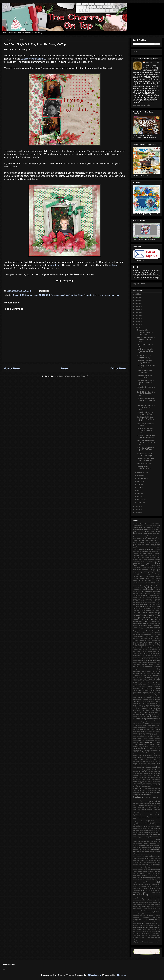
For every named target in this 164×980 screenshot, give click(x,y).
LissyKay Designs (148, 612)
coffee (141, 728)
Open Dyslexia (144, 638)
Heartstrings (148, 593)
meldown (148, 832)
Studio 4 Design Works (147, 668)
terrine (144, 920)
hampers (141, 805)
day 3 (37, 295)
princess (151, 872)
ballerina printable (143, 705)
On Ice (156, 637)
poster (135, 872)
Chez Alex (136, 550)
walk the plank (143, 937)
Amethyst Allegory (149, 535)
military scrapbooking (139, 834)
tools (153, 924)
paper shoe (157, 857)
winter (159, 941)
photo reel (140, 862)
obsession (148, 845)
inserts (143, 821)
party (148, 859)
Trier (154, 683)
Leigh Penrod (137, 610)
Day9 (146, 559)
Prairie (150, 651)
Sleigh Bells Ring (154, 661)
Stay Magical (145, 666)
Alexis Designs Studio (145, 533)
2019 (137, 315)
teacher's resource (155, 916)
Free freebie (141, 584)
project (151, 879)
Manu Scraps (137, 625)
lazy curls (141, 830)
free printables (140, 789)
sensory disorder (149, 899)
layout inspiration (155, 829)
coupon (158, 729)
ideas (141, 819)
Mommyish (142, 631)
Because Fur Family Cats (150, 542)
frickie (155, 798)
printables (145, 875)
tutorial (158, 929)
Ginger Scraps (150, 586)
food (143, 768)
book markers (156, 711)
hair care (136, 805)
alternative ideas (138, 699)
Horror (139, 597)
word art (141, 943)
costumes (153, 729)
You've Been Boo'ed (146, 694)
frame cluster (152, 768)
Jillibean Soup (154, 601)
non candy (142, 845)
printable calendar (138, 873)
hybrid (136, 815)
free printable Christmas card (152, 783)
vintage (154, 935)
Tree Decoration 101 (144, 464)
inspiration (150, 821)
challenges (114, 265)
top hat (158, 924)
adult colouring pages (149, 696)
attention (153, 701)
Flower (135, 584)
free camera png (153, 772)
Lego (144, 608)
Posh (159, 650)
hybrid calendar (144, 815)
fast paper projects (152, 761)
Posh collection (138, 651)
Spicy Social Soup (142, 664)
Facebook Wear (156, 575)
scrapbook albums (140, 892)
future (150, 800)
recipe (153, 883)
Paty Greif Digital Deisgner (145, 644)
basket (140, 707)
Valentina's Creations (146, 687)
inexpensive (148, 819)
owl (145, 849)
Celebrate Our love (143, 548)
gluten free (143, 804)
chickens (152, 722)
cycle (142, 735)
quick (152, 881)
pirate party (136, 866)
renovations (147, 885)
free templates (146, 795)
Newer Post (12, 368)
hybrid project (142, 817)
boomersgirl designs (140, 712)
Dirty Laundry (156, 565)
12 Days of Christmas (144, 524)
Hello (141, 595)
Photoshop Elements (140, 648)
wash (152, 939)
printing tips (136, 879)
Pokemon (154, 650)
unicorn (158, 932)
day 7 (151, 735)
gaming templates (142, 802)
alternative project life (148, 699)
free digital (148, 776)
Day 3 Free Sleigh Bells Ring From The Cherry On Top (145, 419)
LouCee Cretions (146, 616)
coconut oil (136, 728)
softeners (158, 904)
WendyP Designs (143, 692)
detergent (158, 739)
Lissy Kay (154, 610)
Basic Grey (142, 540)
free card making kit (143, 774)
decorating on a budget (154, 737)
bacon (135, 705)
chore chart (141, 724)
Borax (140, 546)
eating (144, 756)
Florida (153, 582)
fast (144, 761)
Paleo (141, 642)
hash (155, 805)
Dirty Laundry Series (139, 567)
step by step (156, 908)
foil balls (135, 768)
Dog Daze (150, 567)
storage (140, 910)
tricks (152, 930)
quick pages (137, 883)
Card (135, 548)
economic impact (152, 756)
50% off (140, 526)
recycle (135, 885)
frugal (159, 798)
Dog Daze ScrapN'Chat (146, 569)
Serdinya (150, 655)
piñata (150, 866)
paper (138, 853)
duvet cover (157, 754)
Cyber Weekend (149, 555)
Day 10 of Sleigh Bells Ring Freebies (144, 371)
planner (149, 868)
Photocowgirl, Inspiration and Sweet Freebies (145, 460)
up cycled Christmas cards (151, 933)
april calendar (143, 701)
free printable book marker (142, 785)
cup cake (143, 733)
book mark (137, 711)
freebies (145, 798)
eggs (139, 757)
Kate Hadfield (157, 603)
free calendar (143, 772)
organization (136, 849)
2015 (137, 327)
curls (139, 735)
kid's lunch (158, 825)
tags (156, 912)
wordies (146, 943)
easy (140, 756)
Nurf (159, 635)
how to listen (144, 813)
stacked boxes (146, 906)
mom (138, 840)
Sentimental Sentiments (140, 655)
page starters (146, 851)
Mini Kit (151, 629)
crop (139, 733)
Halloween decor (138, 593)
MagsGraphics (156, 622)
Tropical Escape (142, 685)
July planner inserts (138, 603)
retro (139, 887)
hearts (148, 807)
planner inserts (156, 868)
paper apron (144, 853)
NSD (152, 633)
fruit (146, 800)
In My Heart (154, 597)
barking (135, 707)
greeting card (150, 804)
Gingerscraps (148, 588)
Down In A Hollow (138, 571)
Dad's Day (136, 557)
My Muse (136, 633)
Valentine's (157, 687)
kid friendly (136, 825)
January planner (145, 599)
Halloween (157, 591)
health (159, 805)
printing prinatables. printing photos (151, 877)
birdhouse (139, 709)
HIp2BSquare (148, 592)
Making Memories (155, 623)
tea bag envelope (153, 914)
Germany (142, 586)
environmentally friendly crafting (142, 759)
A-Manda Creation (145, 527)
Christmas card (147, 552)
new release (157, 842)
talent (159, 912)
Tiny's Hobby (152, 681)
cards (139, 718)
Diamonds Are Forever (145, 561)
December (141, 330)
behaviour (150, 707)
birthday (145, 709)
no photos (136, 845)
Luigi (142, 620)
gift (148, 802)
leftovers (146, 830)
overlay (142, 849)
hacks (156, 804)
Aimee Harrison (156, 529)
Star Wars (138, 666)
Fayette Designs (149, 577)
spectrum (136, 906)
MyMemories (145, 633)
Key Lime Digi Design (141, 604)
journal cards (146, 823)
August (140, 481)
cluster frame (142, 726)
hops (143, 811)
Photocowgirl (156, 646)
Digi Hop (154, 561)
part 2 (144, 859)
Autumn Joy (150, 539)
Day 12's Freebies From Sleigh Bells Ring (145, 357)
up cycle (135, 933)
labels (153, 827)
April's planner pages (139, 539)
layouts (135, 830)
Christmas (151, 550)
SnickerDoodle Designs (140, 663)
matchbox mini (137, 832)
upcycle (139, 935)
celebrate (140, 720)
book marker (146, 711)
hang (152, 805)
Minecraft (144, 629)
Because (141, 542)
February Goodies (150, 579)
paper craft (137, 855)
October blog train (148, 637)
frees (151, 798)
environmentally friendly (154, 757)
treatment (140, 930)
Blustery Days (150, 544)
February (141, 500)
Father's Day (138, 577)
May (139, 490)
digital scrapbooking (152, 742)
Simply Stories (143, 661)
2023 (137, 303)
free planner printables (154, 781)
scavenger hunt (146, 888)
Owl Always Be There (145, 640)
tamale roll (136, 914)
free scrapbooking (150, 791)
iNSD (135, 819)
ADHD (135, 529)
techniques (136, 918)
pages (152, 851)
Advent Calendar (23, 295)
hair (159, 804)
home (148, 809)
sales (152, 887)
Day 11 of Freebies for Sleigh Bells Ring (145, 362)
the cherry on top (108, 295)
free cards (154, 774)
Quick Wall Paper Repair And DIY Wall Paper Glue (145, 449)
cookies (142, 729)
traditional (136, 926)
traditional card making (146, 926)
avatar (140, 703)
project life (157, 879)
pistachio (142, 866)
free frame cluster (146, 779)
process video (144, 879)
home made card (155, 809)
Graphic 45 (140, 592)
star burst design (156, 906)
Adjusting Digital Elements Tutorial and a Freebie (146, 436)
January (140, 503)
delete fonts (137, 739)
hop (141, 811)
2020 (137, 312)
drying (152, 754)
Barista (135, 540)
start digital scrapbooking (142, 908)
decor (155, 735)
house (147, 811)
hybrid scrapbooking (154, 817)
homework (136, 811)
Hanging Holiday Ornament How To (144, 468)
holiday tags (137, 809)
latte (138, 829)
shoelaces (142, 901)
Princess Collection (143, 653)
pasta (147, 861)
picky (144, 864)
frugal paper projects (139, 800)
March (140, 497)
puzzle (148, 881)
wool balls (136, 943)
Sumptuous (150, 670)
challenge (146, 720)
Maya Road (153, 627)
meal (143, 832)
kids (134, 827)
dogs (146, 752)
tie (153, 922)
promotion (136, 881)
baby (144, 703)
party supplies (141, 861)
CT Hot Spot (157, 546)
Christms (135, 554)
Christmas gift (156, 552)
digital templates (139, 748)
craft (151, 731)
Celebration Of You (155, 548)
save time (158, 887)
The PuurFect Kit (138, 677)
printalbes (152, 875)
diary (141, 740)
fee (157, 763)
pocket (145, 870)
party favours (154, 859)
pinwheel (148, 864)
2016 (137, 324)
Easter (155, 571)
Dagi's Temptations (146, 557)
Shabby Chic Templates (140, 657)
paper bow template (155, 853)
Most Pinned (149, 631)
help (152, 807)
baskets (144, 707)
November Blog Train (151, 635)
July (139, 484)
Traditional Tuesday (147, 683)
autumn (135, 703)
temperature (146, 918)
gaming (154, 800)
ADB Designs (156, 527)
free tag (147, 793)
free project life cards (151, 789)
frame (146, 768)
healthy (135, 807)
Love (155, 616)
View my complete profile (142, 105)
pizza (147, 866)
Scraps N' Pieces (155, 653)
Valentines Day (149, 688)
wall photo (143, 939)
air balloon (148, 698)
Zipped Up (157, 694)
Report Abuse (139, 284)
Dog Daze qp (157, 569)
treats (145, 930)
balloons (152, 705)
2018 (137, 318)
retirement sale (156, 885)
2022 (137, 306)
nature (148, 842)
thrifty (144, 922)
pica (140, 864)
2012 (137, 512)
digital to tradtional (151, 748)
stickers (135, 910)
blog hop (151, 709)
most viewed (152, 840)
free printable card (144, 787)
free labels (145, 781)
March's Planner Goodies (149, 625)
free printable (138, 783)
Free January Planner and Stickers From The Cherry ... (146, 339)
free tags (153, 793)
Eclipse (138, 573)
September (141, 478)
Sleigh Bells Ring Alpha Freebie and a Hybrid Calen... (145, 351)
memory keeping (156, 832)
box (149, 712)
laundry (142, 829)
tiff (155, 922)
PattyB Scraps (152, 642)
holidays (143, 809)
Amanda (141, 535)
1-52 (136, 524)
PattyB (145, 642)
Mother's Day (157, 631)
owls (148, 849)
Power (145, 651)
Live (156, 612)
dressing (147, 754)
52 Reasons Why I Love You (151, 526)
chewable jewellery (143, 722)
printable (157, 871)
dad (145, 735)
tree (149, 930)
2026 (137, 294)
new (152, 842)
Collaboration (142, 554)
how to (152, 811)
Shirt (148, 657)
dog (143, 752)
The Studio (147, 677)
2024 (137, 300)
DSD (159, 555)
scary (139, 888)
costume (147, 729)
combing (151, 728)
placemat (143, 868)
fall (158, 759)
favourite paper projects (148, 763)
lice (150, 830)
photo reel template (149, 862)
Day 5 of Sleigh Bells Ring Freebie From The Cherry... (146, 407)
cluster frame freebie (154, 726)
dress (135, 754)
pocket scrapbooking (154, 870)
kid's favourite (150, 825)
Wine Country (152, 692)
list (156, 830)
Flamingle (148, 582)
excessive (154, 759)
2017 (137, 321)
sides (147, 901)
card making (148, 716)
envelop (144, 757)
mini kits (156, 836)
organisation (157, 847)
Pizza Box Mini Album (145, 650)
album (154, 698)
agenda (140, 698)
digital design (146, 740)
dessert (145, 739)
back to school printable (153, 703)
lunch (159, 830)
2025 (137, 297)
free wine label (156, 795)
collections (146, 728)
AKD (138, 529)
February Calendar (138, 579)
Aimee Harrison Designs (142, 531)
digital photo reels (155, 740)
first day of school (155, 765)
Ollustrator (95, 975)
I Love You (145, 597)
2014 (137, 506)
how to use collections (154, 813)
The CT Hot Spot (146, 672)
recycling (140, 885)
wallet (148, 939)
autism (158, 701)
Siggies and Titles (155, 657)
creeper (135, 733)
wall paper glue (153, 937)
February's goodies (139, 582)
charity (159, 720)
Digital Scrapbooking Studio (59, 295)
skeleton (139, 904)
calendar (140, 716)
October (140, 475)
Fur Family (155, 584)
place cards (136, 868)
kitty (149, 827)
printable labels (150, 873)
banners (158, 705)
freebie (88, 295)
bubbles (154, 714)
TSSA (159, 670)
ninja (159, 844)
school (154, 888)
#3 (134, 524)
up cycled (141, 933)
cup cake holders (150, 733)
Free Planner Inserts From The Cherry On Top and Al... (146, 442)
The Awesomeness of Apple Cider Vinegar (145, 455)
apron (149, 701)
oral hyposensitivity (147, 847)
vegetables (145, 935)
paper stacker (137, 859)
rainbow (148, 883)
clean (147, 724)
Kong (148, 606)
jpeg (152, 823)
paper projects (149, 857)
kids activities (139, 827)
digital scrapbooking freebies (144, 744)
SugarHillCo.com (138, 670)
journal (139, 823)
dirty (152, 750)
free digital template (154, 777)
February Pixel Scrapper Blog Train (149, 580)
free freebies (154, 779)
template (157, 917)
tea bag (145, 914)
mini (147, 834)
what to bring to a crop (142, 941)
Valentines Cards (138, 688)
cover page (136, 731)
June (139, 487)
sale (148, 887)
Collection (149, 554)
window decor (152, 941)
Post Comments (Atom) (73, 376)
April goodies (157, 537)
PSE (137, 642)
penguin (151, 861)
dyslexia (135, 756)
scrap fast (144, 890)
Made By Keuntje (153, 620)
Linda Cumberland (146, 610)
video (150, 935)
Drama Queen (148, 571)
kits (147, 827)
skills (144, 904)
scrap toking (151, 890)
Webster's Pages (148, 690)
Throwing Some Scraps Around (147, 680)
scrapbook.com (156, 892)
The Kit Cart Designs (154, 675)
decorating (144, 737)
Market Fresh (142, 627)
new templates (137, 844)
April (139, 494)
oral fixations (155, 845)
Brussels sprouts (148, 546)
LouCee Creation (146, 614)
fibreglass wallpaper (144, 765)
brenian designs (146, 714)
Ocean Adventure (138, 637)
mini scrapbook (147, 838)
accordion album (138, 696)
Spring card (151, 664)
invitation (158, 821)
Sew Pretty (157, 655)
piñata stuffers (157, 866)
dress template (141, 754)
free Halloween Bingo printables (142, 770)
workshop (151, 943)
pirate (159, 864)
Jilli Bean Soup (145, 601)
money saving (144, 840)
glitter (137, 804)
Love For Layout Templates (147, 617)
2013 (137, 509)
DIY (156, 555)
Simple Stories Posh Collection (142, 659)
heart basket (142, 807)
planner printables (138, 870)
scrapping (141, 899)
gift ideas (158, 802)
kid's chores (143, 825)
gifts (134, 804)
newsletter (55, 265)
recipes (158, 883)
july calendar (157, 823)
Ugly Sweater (151, 685)
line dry (153, 830)
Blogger (122, 975)
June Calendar (148, 603)
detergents (136, 740)
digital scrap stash (138, 742)
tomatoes (148, 924)
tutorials (146, 932)
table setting (150, 912)
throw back (149, 922)
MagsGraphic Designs (141, 621)
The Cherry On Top (152, 62)
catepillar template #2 (149, 718)
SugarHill (158, 668)
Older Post (118, 368)
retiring (135, 887)
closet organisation (155, 724)
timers (139, 924)
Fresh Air (148, 584)
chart (134, 722)
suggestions (146, 910)
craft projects (157, 731)
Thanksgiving (137, 672)
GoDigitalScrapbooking (147, 590)
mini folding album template (145, 836)
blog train (157, 709)
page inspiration (155, 849)
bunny (159, 714)
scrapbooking (140, 894)
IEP (149, 597)
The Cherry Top (148, 674)
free (80, 295)
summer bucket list (155, 910)
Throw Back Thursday (146, 679)
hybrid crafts (153, 815)
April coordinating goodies (144, 537)
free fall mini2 (137, 779)
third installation (137, 922)
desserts (151, 739)
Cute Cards (140, 555)
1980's (153, 524)
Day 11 (141, 559)
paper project (140, 857)
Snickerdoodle (152, 663)
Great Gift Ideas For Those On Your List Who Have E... (146, 401)
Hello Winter (146, 595)
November (141, 472)
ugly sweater (152, 932)
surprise (145, 912)
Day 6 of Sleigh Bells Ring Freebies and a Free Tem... (146, 394)
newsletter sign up (152, 844)
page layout (137, 851)
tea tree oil (144, 916)
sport (140, 906)
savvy (135, 888)
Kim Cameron (153, 604)
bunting (135, 716)
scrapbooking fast (145, 897)
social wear (151, 904)
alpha (159, 698)
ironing (135, 823)
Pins (159, 648)
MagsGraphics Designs (141, 623)
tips (143, 924)
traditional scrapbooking (145, 927)
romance (144, 887)
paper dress (145, 855)
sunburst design (137, 912)
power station (142, 872)
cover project (145, 731)
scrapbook (158, 890)
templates (137, 920)
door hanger (151, 752)
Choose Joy (143, 550)
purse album (142, 881)
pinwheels (154, 864)
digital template (156, 746)
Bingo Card (141, 544)
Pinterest (135, 650)
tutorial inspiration (138, 932)
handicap (147, 805)
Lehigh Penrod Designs (153, 608)
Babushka (158, 539)
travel (156, 927)
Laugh (140, 608)
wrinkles (156, 943)
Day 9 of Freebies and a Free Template (145, 376)
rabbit (143, 883)
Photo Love (148, 646)
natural (144, 842)
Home (65, 368)
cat (142, 718)
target (141, 914)
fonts (140, 768)
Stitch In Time (153, 666)
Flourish (158, 582)
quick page (157, 881)
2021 (137, 309)
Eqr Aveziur (144, 573)
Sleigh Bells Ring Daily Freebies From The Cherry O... (145, 431)
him (155, 807)
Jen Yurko (153, 599)
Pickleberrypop (152, 648)
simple (154, 901)
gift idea (152, 802)
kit (95, 295)
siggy (151, 901)
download (158, 752)
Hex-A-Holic (153, 595)
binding (156, 707)
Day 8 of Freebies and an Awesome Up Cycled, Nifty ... (146, 382)
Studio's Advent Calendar (33, 59)
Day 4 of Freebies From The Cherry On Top (145, 413)
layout (147, 829)
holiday (159, 807)
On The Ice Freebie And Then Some (145, 334)
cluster (135, 726)
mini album (153, 834)
